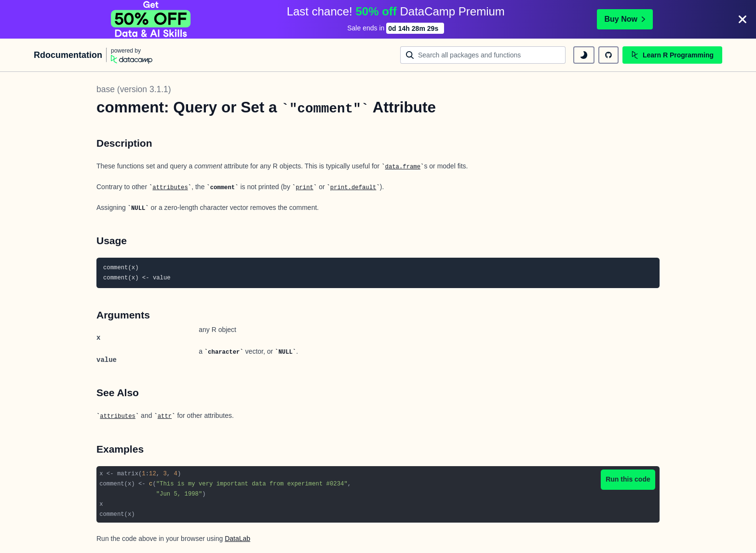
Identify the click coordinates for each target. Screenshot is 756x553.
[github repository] (608, 55)
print (304, 188)
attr (165, 416)
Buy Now (625, 19)
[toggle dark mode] (584, 55)
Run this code (628, 479)
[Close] (742, 19)
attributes (170, 188)
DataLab (237, 539)
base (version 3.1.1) (134, 89)
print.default (353, 188)
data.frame (403, 167)
